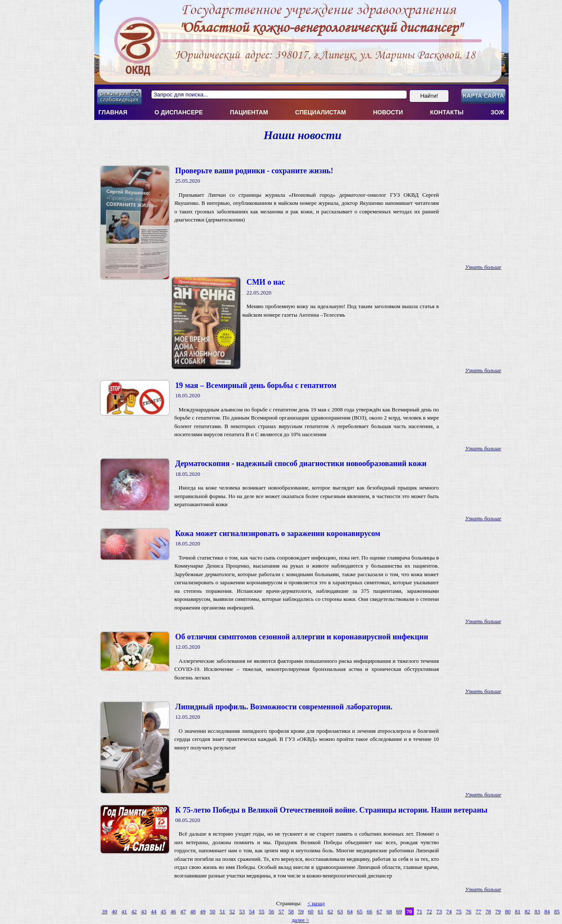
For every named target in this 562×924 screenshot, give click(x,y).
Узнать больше (483, 267)
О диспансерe (179, 112)
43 (144, 911)
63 (340, 911)
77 (479, 911)
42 (134, 911)
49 (203, 911)
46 (173, 911)
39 (105, 911)
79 (498, 911)
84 (547, 911)
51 (223, 911)
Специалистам (321, 112)
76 (469, 911)
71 (420, 911)
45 (164, 911)
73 (439, 911)
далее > (300, 920)
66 (370, 911)
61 (321, 911)
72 (430, 911)
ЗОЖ (498, 112)
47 (183, 911)
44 (154, 911)
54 (252, 911)
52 (232, 911)
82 (528, 911)
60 (311, 911)
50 (213, 911)
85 (557, 911)
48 (193, 911)
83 (537, 911)
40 (115, 911)
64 (350, 911)
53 (242, 911)
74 (449, 911)
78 (488, 911)
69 (399, 911)
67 (380, 911)
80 (508, 911)
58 (291, 911)
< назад (316, 903)
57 (281, 911)
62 (331, 911)
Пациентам (249, 112)
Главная (113, 112)
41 (124, 911)
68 (389, 911)
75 (459, 911)
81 (518, 911)
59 (301, 911)
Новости (388, 112)
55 (262, 911)
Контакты (447, 112)
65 (360, 911)
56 (272, 911)
